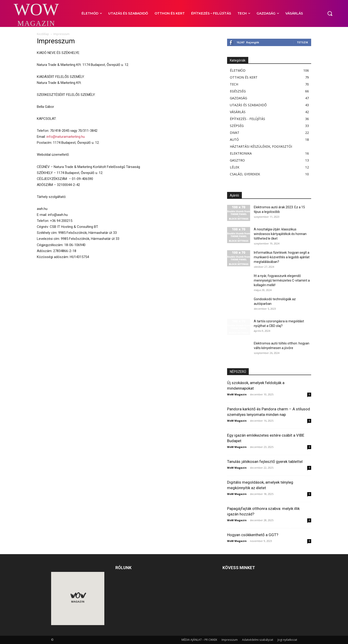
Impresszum (230, 640)
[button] (330, 13)
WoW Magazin (237, 394)
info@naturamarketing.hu (66, 137)
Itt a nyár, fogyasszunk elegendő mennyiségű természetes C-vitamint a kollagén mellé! (282, 280)
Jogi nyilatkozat (287, 640)
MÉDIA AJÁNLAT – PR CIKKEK (199, 640)
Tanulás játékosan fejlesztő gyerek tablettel (265, 462)
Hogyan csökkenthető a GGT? (253, 535)
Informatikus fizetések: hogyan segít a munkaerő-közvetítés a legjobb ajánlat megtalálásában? (282, 257)
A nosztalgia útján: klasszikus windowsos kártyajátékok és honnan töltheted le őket (280, 234)
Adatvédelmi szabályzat (258, 640)
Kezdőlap (43, 34)
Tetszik (302, 42)
